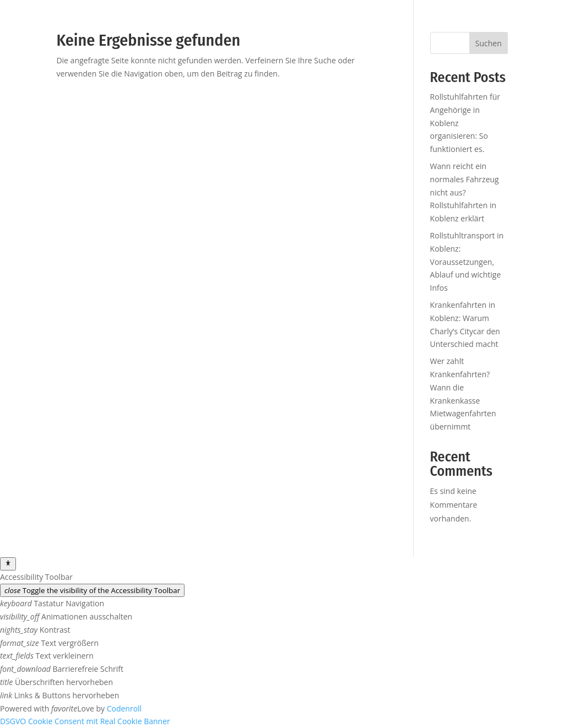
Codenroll (124, 708)
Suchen (489, 43)
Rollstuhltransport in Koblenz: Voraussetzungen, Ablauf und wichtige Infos (467, 262)
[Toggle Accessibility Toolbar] (8, 564)
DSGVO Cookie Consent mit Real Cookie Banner (85, 721)
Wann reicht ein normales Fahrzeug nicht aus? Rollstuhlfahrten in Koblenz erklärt (465, 192)
